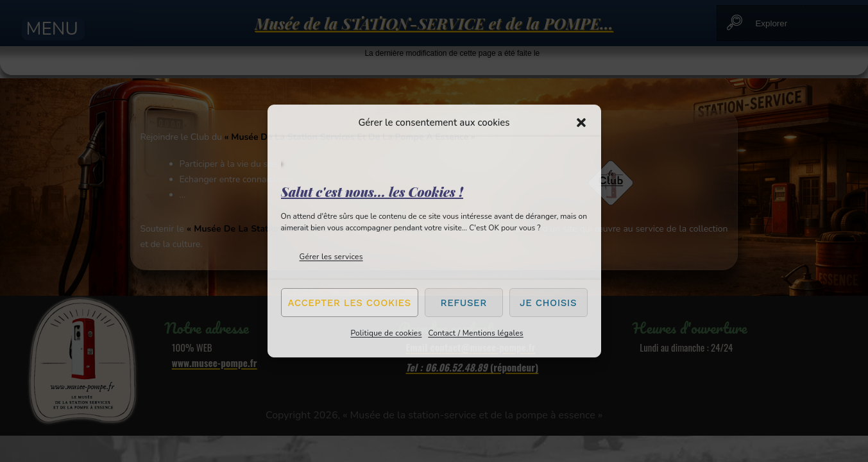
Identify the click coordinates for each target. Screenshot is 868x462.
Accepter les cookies (350, 303)
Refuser (464, 303)
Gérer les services (331, 257)
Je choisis (548, 303)
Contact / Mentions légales (475, 333)
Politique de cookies (386, 333)
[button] (581, 123)
